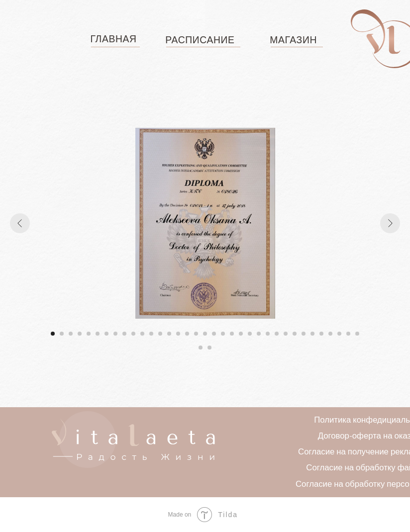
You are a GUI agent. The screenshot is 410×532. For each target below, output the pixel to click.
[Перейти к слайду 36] (201, 348)
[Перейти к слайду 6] (98, 334)
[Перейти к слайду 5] (89, 334)
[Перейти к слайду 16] (187, 334)
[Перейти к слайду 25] (268, 334)
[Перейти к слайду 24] (259, 334)
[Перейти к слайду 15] (178, 334)
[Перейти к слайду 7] (106, 334)
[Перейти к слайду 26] (277, 334)
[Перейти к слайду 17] (196, 334)
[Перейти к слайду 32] (330, 334)
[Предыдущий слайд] (20, 223)
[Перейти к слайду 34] (348, 334)
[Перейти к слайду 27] (286, 334)
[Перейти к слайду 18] (205, 334)
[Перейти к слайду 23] (250, 334)
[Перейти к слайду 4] (80, 334)
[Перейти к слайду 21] (232, 334)
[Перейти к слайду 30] (312, 334)
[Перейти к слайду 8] (115, 334)
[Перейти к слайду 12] (151, 334)
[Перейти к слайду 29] (304, 334)
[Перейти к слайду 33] (339, 334)
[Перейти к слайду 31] (321, 334)
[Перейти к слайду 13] (160, 334)
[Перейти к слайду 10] (133, 334)
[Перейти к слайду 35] (357, 334)
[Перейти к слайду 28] (295, 334)
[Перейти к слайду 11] (142, 334)
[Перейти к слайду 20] (223, 334)
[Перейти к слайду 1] (53, 334)
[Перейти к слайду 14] (169, 334)
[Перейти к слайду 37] (209, 348)
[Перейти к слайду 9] (124, 334)
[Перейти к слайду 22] (241, 334)
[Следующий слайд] (390, 223)
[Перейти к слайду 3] (71, 334)
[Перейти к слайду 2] (62, 334)
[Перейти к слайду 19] (214, 334)
